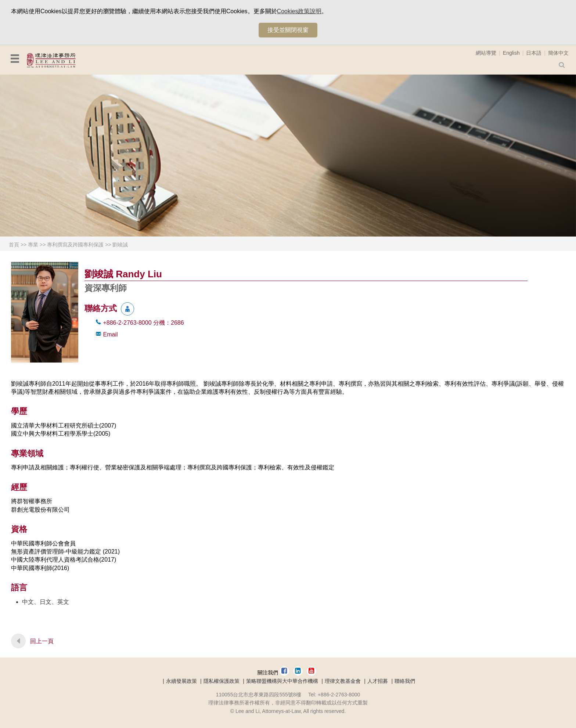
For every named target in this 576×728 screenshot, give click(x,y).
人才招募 (378, 681)
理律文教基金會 (343, 681)
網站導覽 (486, 53)
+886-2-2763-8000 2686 (143, 323)
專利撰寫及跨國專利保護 (75, 245)
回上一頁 (42, 641)
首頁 (14, 245)
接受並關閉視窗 (288, 30)
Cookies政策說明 (299, 11)
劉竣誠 (120, 245)
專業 (33, 245)
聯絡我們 (405, 681)
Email (110, 334)
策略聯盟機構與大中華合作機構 (282, 681)
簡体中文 (558, 53)
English (511, 53)
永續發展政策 (181, 681)
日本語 (534, 53)
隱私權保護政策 (222, 681)
